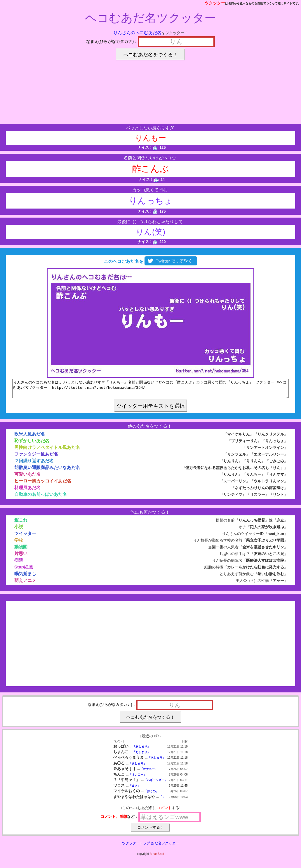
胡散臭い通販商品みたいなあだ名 (47, 471)
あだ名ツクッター (165, 847)
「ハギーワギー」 (156, 784)
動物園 (21, 550)
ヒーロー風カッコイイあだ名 (43, 484)
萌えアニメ (25, 584)
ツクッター (215, 3)
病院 (19, 564)
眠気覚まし (25, 577)
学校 (19, 544)
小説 (19, 530)
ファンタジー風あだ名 (36, 457)
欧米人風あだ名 (30, 437)
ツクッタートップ (136, 847)
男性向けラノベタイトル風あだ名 (47, 451)
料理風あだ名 (27, 491)
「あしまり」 (141, 750)
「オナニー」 (149, 772)
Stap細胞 (24, 570)
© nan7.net (157, 857)
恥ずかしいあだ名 (32, 444)
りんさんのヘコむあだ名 (137, 33)
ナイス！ (148, 147)
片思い (21, 557)
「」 (162, 800)
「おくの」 (151, 795)
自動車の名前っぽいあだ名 (41, 498)
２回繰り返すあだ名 (34, 464)
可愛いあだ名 (27, 478)
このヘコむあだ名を (150, 261)
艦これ (21, 523)
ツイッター (25, 537)
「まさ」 (135, 789)
